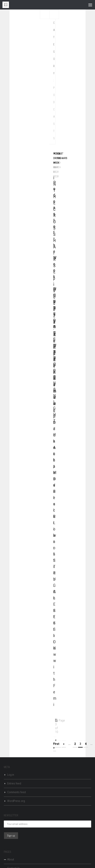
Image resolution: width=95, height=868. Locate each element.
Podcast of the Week (58, 158)
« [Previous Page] (64, 744)
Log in (11, 775)
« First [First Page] (56, 742)
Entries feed (14, 783)
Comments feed (16, 792)
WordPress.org (16, 801)
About (11, 859)
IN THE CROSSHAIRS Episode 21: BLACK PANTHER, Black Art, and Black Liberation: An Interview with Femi (55, 441)
